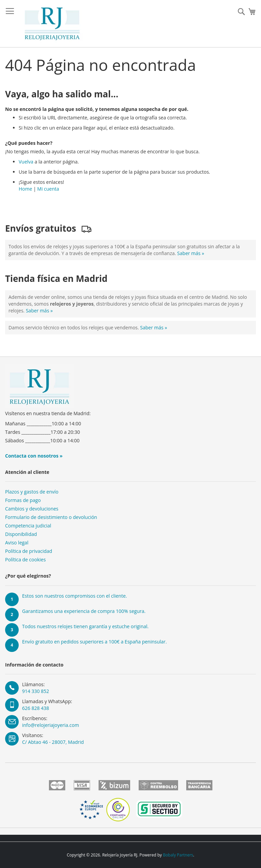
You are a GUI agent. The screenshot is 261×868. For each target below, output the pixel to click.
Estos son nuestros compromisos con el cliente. (74, 596)
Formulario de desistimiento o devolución (51, 517)
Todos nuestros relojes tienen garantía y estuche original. (85, 626)
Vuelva (26, 162)
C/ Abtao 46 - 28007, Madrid (53, 742)
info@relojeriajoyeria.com (50, 725)
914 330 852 (36, 691)
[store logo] (52, 24)
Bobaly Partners (178, 855)
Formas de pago (23, 500)
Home (25, 189)
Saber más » (190, 253)
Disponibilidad (21, 534)
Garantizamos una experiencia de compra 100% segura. (84, 611)
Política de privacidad (29, 551)
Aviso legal (17, 543)
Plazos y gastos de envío (32, 492)
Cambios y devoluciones (32, 509)
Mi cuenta (48, 189)
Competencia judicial (28, 526)
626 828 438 (36, 708)
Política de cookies (25, 560)
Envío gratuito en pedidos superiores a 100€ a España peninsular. (94, 642)
